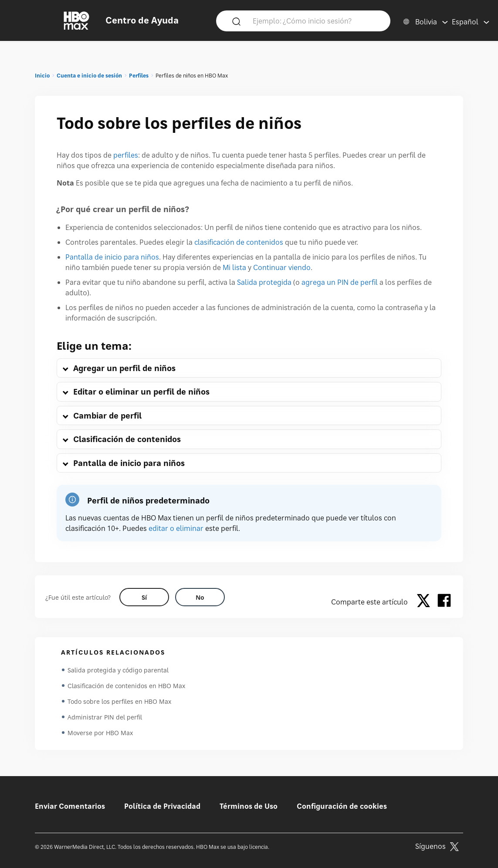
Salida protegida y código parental (118, 670)
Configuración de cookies (342, 806)
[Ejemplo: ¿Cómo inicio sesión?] (316, 20)
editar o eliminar (176, 528)
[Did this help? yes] (144, 597)
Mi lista (234, 267)
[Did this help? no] (200, 597)
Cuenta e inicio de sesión (89, 76)
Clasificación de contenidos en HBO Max (126, 686)
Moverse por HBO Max (100, 733)
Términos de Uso (249, 806)
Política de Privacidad (162, 806)
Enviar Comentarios (70, 806)
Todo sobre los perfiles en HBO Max (119, 701)
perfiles (126, 155)
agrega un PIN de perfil (340, 282)
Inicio (42, 76)
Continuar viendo (282, 267)
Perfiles (139, 76)
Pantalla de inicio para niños (112, 257)
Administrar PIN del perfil (105, 717)
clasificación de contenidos (239, 242)
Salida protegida (264, 282)
